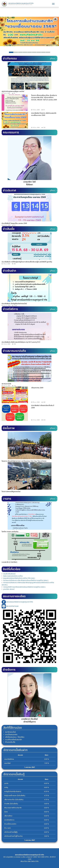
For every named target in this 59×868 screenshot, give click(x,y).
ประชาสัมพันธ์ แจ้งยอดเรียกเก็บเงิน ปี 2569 (43, 407)
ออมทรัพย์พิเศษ (9, 759)
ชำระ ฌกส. (8, 828)
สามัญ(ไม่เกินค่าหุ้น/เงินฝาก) (13, 792)
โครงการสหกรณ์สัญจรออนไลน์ (11, 492)
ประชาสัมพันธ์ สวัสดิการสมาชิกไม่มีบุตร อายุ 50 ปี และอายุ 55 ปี (21, 342)
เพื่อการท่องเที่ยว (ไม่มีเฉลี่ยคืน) (14, 800)
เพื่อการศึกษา (8, 816)
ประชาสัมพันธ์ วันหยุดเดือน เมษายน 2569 (14, 223)
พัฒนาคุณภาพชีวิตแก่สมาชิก (13, 808)
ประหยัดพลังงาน (9, 820)
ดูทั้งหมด (53, 59)
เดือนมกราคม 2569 (37, 388)
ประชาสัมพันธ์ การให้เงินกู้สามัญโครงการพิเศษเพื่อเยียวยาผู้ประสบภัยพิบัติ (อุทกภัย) (27, 262)
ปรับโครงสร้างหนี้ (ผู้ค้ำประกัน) (13, 836)
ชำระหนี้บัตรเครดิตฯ (10, 824)
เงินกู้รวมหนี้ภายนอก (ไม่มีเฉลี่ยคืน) (15, 796)
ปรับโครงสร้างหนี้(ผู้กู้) (11, 832)
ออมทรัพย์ (7, 763)
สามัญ (6, 787)
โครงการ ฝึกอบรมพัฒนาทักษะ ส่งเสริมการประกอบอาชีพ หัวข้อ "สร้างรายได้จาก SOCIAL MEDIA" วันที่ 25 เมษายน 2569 (44, 98)
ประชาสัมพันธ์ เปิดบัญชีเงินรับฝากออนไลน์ (14, 304)
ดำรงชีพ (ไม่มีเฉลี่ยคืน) (11, 804)
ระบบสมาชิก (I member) (9, 562)
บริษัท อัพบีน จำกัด (33, 861)
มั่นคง (6, 812)
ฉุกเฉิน (6, 783)
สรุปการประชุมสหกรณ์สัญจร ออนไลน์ (13, 91)
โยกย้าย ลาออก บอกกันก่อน (10, 532)
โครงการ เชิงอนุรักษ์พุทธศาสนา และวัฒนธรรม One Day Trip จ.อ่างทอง (24, 461)
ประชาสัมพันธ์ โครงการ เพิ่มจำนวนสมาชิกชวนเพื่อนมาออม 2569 (44, 114)
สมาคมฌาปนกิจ (6, 384)
